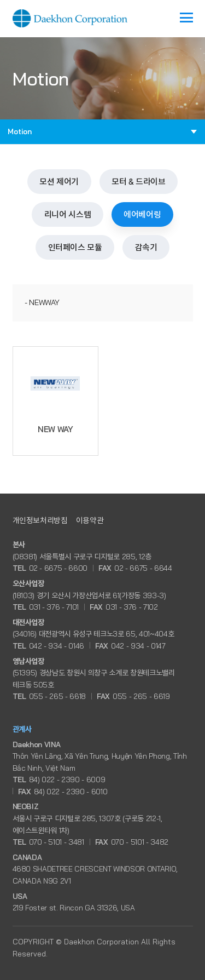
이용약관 (90, 520)
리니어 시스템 (68, 214)
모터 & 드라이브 (139, 182)
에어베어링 (142, 214)
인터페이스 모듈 (75, 247)
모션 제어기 (59, 182)
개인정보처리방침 (40, 520)
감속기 (146, 247)
